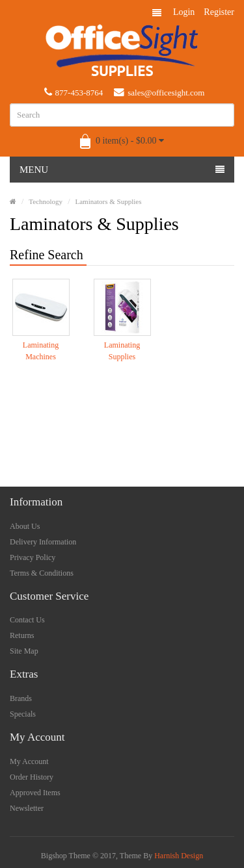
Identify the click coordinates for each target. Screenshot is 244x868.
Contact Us (27, 620)
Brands (21, 698)
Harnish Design (179, 856)
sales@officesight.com (159, 92)
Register (219, 12)
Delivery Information (43, 542)
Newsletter (27, 808)
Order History (32, 777)
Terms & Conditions (42, 573)
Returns (22, 635)
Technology (46, 201)
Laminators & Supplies (108, 201)
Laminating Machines (41, 351)
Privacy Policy (33, 557)
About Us (25, 526)
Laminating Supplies (122, 351)
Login (184, 12)
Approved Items (35, 793)
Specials (23, 714)
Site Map (24, 651)
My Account (29, 761)
